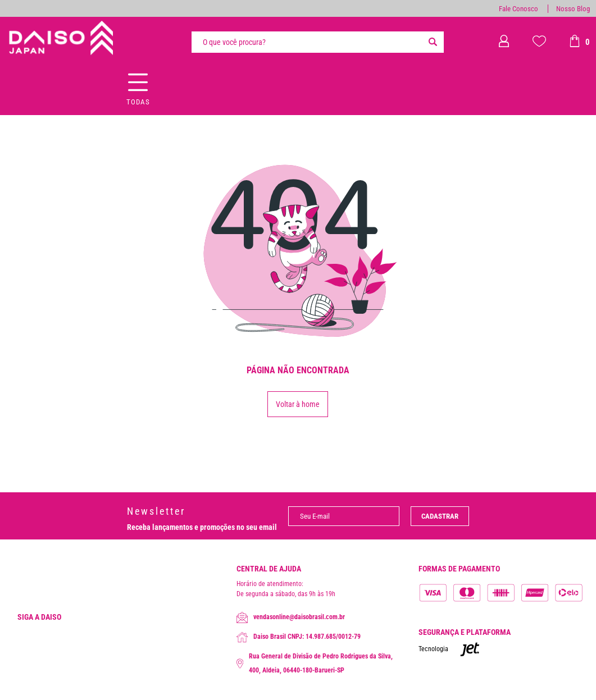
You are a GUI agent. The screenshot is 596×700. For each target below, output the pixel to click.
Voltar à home (298, 404)
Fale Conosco (518, 9)
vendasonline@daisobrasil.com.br (291, 617)
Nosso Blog (573, 9)
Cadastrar (440, 516)
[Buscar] (433, 42)
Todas (138, 102)
